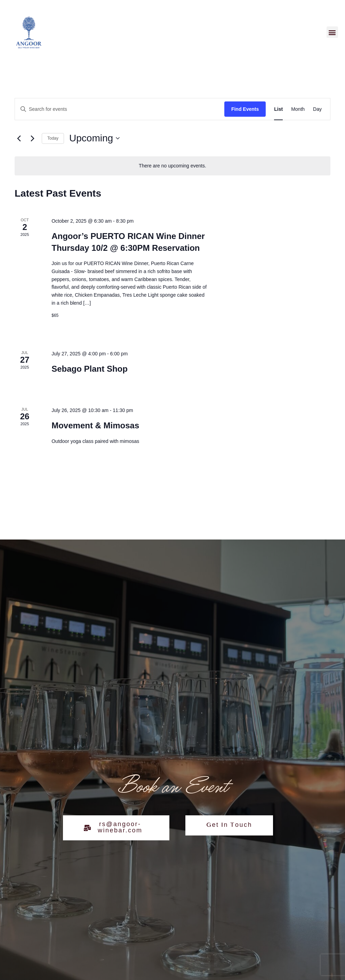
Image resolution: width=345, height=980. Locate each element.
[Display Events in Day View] (317, 109)
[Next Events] (32, 138)
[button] (332, 32)
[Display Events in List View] (278, 109)
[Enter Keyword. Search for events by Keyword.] (120, 109)
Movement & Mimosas (95, 425)
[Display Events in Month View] (298, 109)
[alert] (172, 166)
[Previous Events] (19, 138)
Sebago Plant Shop (90, 369)
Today (53, 138)
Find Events (245, 109)
